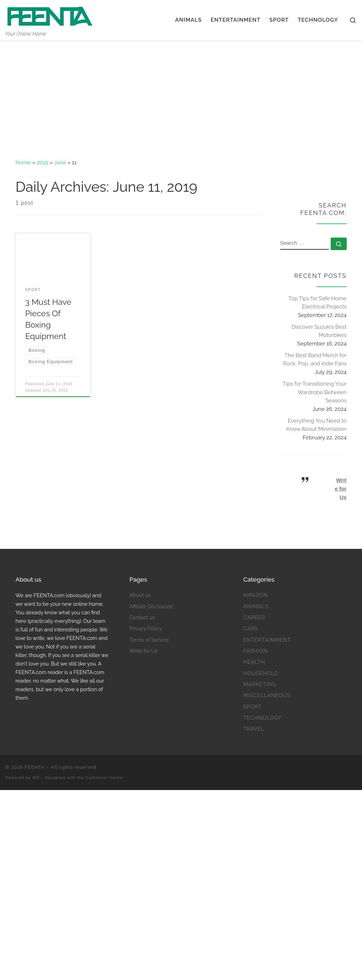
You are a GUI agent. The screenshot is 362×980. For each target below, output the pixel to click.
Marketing (260, 684)
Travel (254, 729)
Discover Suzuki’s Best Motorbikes (319, 331)
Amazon (255, 595)
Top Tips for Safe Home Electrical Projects (317, 303)
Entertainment (267, 640)
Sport (252, 707)
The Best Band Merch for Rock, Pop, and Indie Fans (315, 360)
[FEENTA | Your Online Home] (50, 15)
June (60, 163)
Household (261, 673)
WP (36, 778)
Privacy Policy (145, 628)
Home (23, 163)
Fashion (255, 651)
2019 (43, 163)
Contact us (142, 617)
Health (254, 662)
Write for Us (341, 489)
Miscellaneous (267, 695)
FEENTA (35, 767)
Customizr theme (104, 778)
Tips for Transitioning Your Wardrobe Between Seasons (314, 392)
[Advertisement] (181, 94)
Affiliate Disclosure (151, 606)
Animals (256, 606)
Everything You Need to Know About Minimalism (316, 425)
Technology (262, 718)
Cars (251, 628)
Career (254, 617)
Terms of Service (149, 640)
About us (140, 595)
